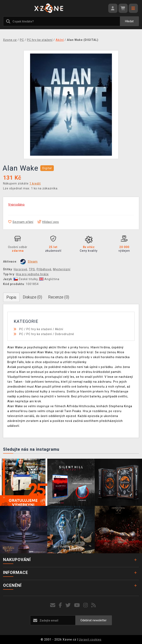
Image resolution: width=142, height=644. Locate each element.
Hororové (20, 269)
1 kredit (35, 183)
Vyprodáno (16, 205)
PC (21, 329)
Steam (33, 262)
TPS (32, 269)
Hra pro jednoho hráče (32, 274)
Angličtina (49, 279)
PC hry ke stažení (39, 329)
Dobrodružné (65, 334)
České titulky (26, 279)
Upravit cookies (90, 640)
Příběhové (44, 269)
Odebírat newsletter (94, 620)
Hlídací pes (48, 222)
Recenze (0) (59, 297)
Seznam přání (21, 222)
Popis (11, 297)
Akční (59, 329)
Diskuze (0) (32, 297)
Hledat (129, 21)
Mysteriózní (62, 269)
